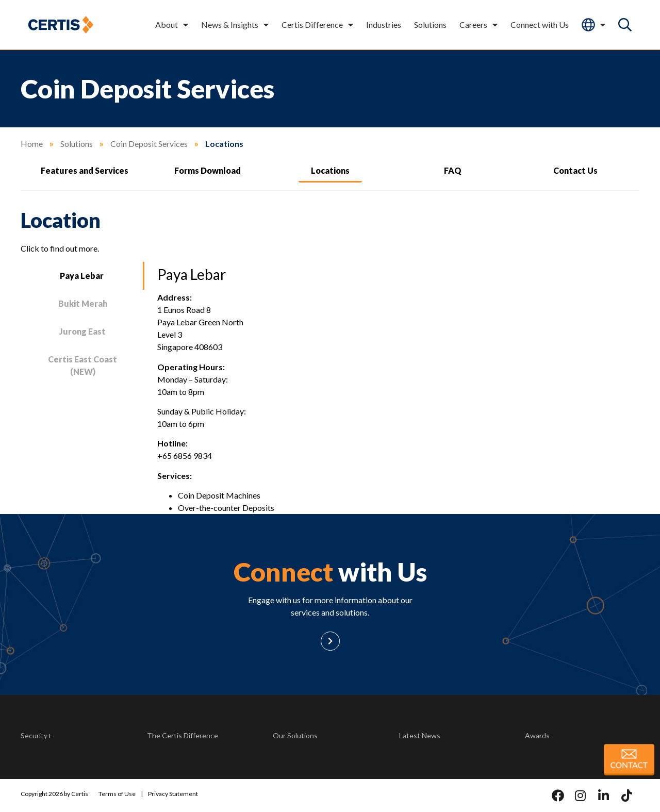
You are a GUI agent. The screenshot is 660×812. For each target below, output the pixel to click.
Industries (384, 24)
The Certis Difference (183, 735)
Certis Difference (317, 25)
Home (32, 144)
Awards (537, 735)
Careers (478, 25)
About (172, 25)
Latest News (420, 735)
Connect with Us (540, 24)
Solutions (430, 24)
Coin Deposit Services (149, 144)
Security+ (36, 735)
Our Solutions (295, 735)
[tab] (82, 276)
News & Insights (235, 25)
